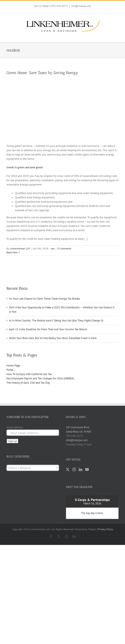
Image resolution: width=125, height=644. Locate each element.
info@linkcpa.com (81, 6)
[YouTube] (87, 469)
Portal (10, 370)
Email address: (15, 427)
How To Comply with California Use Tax (29, 374)
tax (53, 248)
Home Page (13, 366)
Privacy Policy (105, 529)
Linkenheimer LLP (20, 248)
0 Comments (64, 248)
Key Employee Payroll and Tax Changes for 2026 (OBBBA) (40, 378)
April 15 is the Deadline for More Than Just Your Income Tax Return (48, 329)
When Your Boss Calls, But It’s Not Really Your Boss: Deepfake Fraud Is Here (53, 338)
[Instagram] (74, 469)
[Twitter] (68, 469)
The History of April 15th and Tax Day (28, 383)
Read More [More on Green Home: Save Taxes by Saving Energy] (12, 252)
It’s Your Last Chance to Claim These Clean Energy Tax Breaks (44, 299)
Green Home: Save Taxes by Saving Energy (42, 73)
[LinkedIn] (81, 469)
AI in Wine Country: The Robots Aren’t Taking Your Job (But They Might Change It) (56, 320)
